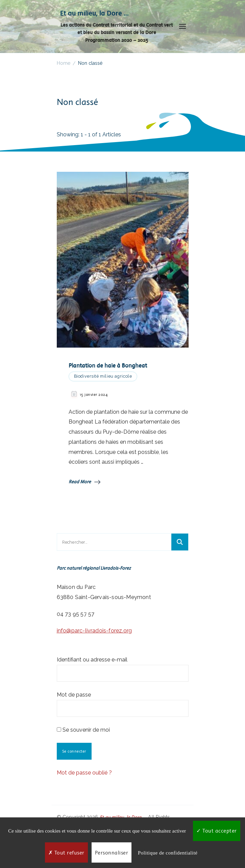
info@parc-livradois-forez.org (94, 631)
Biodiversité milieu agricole (103, 376)
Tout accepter (217, 831)
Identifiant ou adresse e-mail (92, 660)
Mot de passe (74, 695)
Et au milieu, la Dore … (94, 13)
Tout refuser (66, 853)
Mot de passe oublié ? (84, 773)
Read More (84, 482)
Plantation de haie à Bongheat (108, 365)
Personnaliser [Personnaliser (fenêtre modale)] (112, 853)
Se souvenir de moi (83, 730)
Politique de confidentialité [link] (168, 853)
